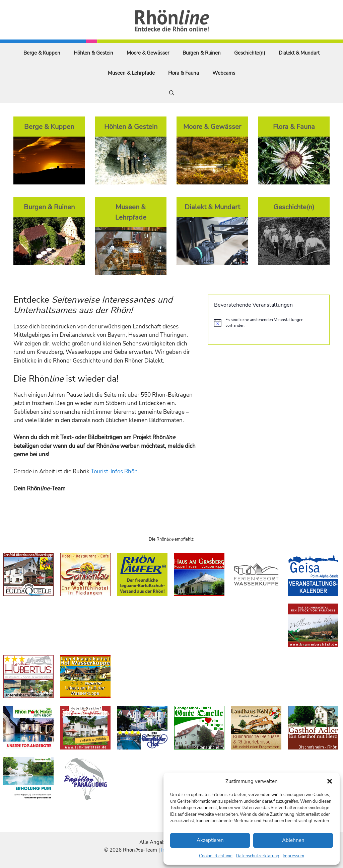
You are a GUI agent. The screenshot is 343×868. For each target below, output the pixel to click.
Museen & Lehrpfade (131, 73)
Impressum (293, 856)
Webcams (224, 73)
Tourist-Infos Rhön (114, 471)
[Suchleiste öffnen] (172, 93)
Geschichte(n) (250, 53)
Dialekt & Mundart (299, 53)
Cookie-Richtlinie (216, 856)
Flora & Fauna (184, 73)
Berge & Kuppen (42, 53)
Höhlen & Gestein (93, 53)
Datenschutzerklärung (258, 856)
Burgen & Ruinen (202, 53)
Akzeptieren (210, 840)
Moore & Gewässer (148, 53)
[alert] (269, 323)
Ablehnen (293, 840)
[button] (330, 781)
